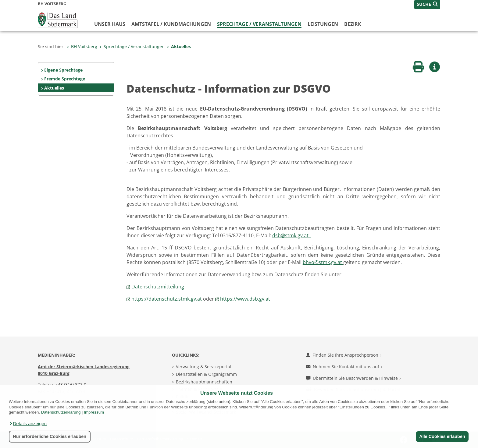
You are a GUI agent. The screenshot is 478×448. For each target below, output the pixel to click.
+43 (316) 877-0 (71, 385)
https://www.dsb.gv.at (245, 299)
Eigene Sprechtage (63, 70)
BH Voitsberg (82, 46)
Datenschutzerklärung (61, 412)
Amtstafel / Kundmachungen (171, 24)
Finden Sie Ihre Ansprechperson (344, 355)
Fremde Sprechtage (65, 79)
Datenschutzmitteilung (158, 287)
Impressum (94, 412)
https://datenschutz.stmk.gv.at (167, 299)
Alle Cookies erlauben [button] (442, 436)
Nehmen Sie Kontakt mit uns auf (344, 367)
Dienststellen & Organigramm (206, 374)
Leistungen (323, 24)
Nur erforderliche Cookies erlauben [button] (50, 436)
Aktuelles (179, 46)
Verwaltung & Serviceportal (204, 367)
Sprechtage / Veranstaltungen (259, 24)
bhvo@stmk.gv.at (323, 262)
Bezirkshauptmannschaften (204, 382)
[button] (28, 424)
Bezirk (353, 24)
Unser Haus (110, 24)
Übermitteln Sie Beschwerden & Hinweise (353, 378)
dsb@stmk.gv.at (292, 235)
